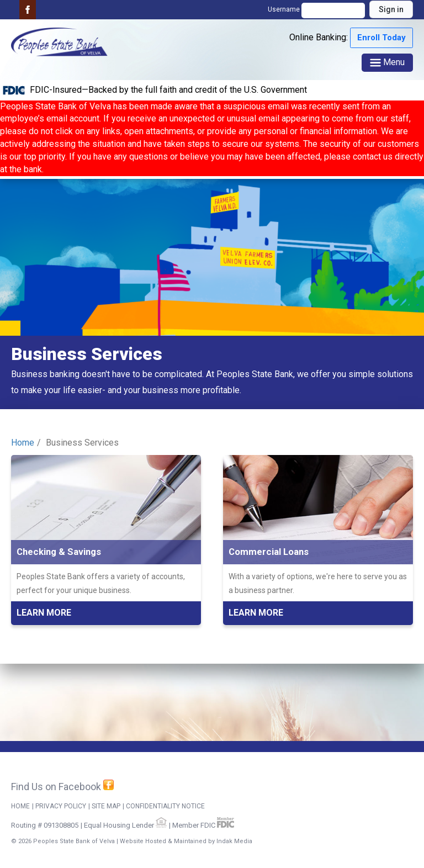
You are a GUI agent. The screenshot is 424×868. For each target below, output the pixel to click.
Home (23, 443)
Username (317, 9)
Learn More (44, 613)
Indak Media (234, 841)
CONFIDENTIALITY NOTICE (165, 806)
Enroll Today (381, 38)
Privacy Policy (61, 806)
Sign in (391, 9)
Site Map (106, 806)
